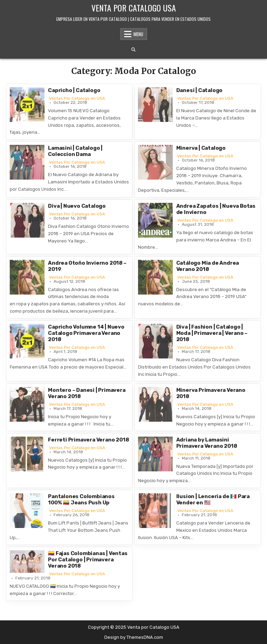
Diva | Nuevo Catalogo (77, 206)
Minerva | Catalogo (201, 148)
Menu (138, 34)
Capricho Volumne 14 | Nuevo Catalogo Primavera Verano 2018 (86, 333)
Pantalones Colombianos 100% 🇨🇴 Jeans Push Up (81, 499)
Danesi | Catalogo (200, 90)
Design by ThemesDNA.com (134, 637)
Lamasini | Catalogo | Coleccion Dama (75, 151)
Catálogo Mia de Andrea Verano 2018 (208, 266)
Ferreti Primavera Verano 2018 (88, 440)
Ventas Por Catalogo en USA (77, 98)
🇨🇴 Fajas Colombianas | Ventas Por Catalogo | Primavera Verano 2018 (88, 560)
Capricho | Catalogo (74, 90)
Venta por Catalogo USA (134, 8)
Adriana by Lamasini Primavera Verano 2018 (207, 443)
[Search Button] (133, 50)
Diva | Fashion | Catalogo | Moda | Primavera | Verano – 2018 (212, 333)
